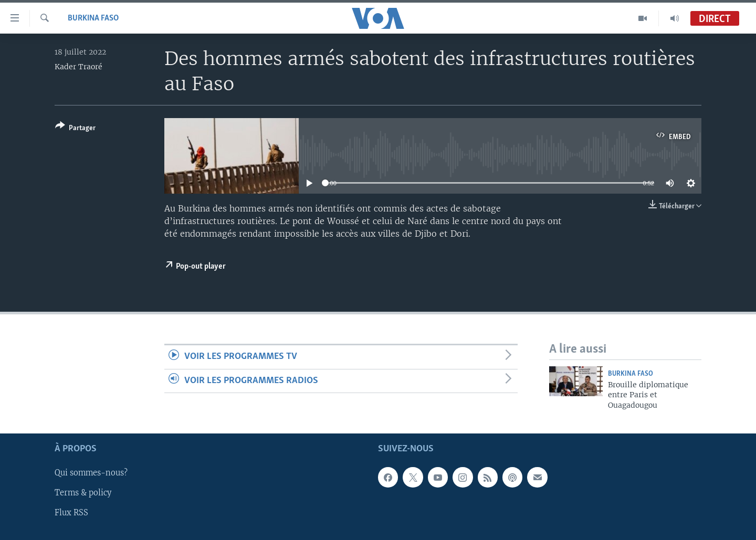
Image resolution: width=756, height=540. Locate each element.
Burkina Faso (93, 18)
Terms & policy (83, 493)
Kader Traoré (78, 67)
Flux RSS (71, 513)
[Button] (75, 129)
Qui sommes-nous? (91, 473)
